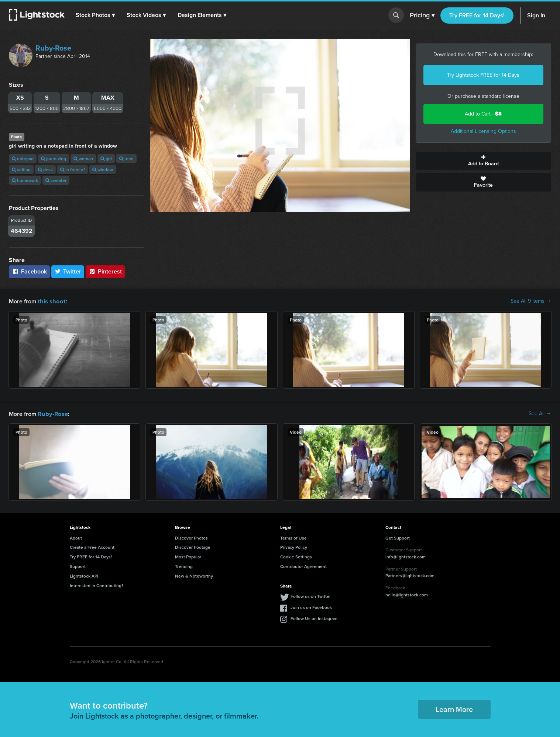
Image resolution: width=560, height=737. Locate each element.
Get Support (398, 537)
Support (78, 566)
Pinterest (105, 271)
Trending (184, 566)
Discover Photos (191, 537)
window (103, 170)
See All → (540, 413)
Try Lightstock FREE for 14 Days (483, 75)
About (76, 537)
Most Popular (188, 556)
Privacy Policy (294, 546)
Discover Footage (193, 546)
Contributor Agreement (303, 566)
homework (25, 180)
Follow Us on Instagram (314, 618)
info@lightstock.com (406, 556)
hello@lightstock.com (407, 594)
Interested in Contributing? (97, 585)
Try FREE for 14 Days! (477, 15)
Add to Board (483, 161)
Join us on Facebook (311, 607)
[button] (96, 15)
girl (106, 159)
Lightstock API (84, 575)
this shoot (51, 301)
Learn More (454, 708)
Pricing (422, 16)
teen (126, 159)
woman (83, 159)
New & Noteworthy (194, 575)
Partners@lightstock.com (410, 575)
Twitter (68, 271)
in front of (73, 170)
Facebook (29, 271)
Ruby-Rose (53, 48)
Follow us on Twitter (311, 595)
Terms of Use (293, 537)
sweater (56, 180)
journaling (54, 159)
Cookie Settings (296, 556)
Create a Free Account (92, 546)
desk (45, 170)
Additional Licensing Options (483, 131)
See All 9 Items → (531, 301)
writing (21, 170)
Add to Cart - (483, 114)
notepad (23, 159)
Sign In (536, 15)
